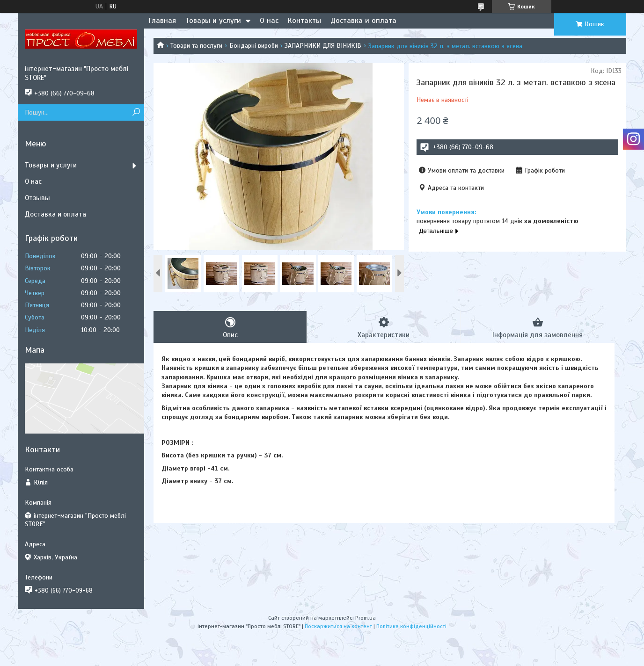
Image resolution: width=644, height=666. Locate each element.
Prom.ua (366, 618)
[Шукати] (136, 112)
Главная (162, 21)
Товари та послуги (196, 46)
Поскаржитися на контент (338, 626)
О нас (269, 21)
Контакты (304, 21)
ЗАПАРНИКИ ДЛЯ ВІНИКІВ (323, 46)
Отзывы (37, 198)
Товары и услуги (213, 21)
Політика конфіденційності (411, 626)
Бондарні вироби (254, 46)
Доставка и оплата (363, 21)
